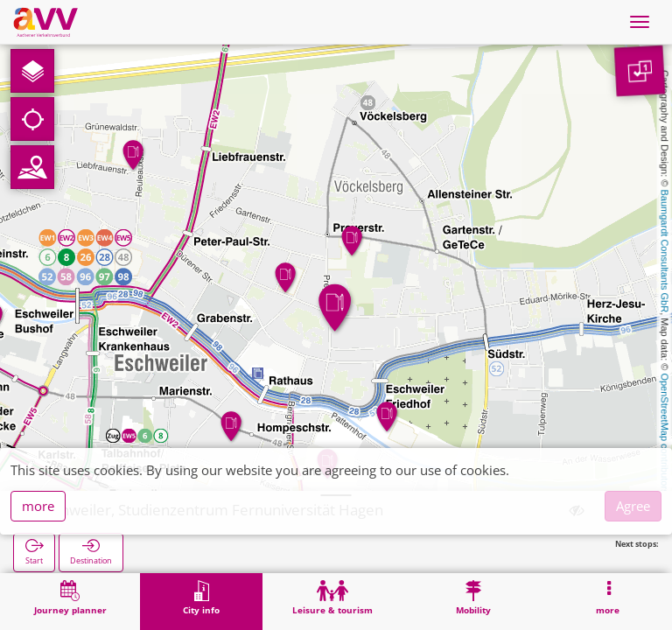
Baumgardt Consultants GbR (665, 252)
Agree (633, 506)
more (38, 506)
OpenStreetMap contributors (665, 433)
